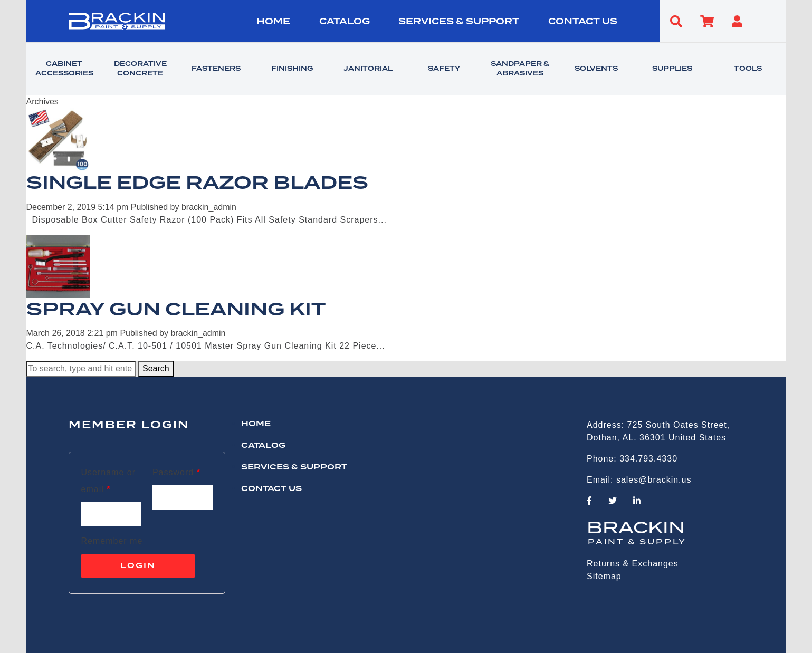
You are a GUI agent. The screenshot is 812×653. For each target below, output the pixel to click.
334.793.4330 (648, 459)
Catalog (345, 22)
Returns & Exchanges (633, 564)
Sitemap (604, 576)
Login (138, 566)
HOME (273, 22)
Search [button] (156, 368)
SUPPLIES (672, 69)
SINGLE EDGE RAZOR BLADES (197, 184)
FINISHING (292, 69)
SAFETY (444, 69)
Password (176, 472)
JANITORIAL (368, 69)
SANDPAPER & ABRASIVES (520, 69)
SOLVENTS (596, 69)
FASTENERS (216, 69)
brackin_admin (209, 207)
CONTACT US (583, 22)
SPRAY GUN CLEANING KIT (176, 310)
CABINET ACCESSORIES (64, 69)
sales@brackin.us (654, 480)
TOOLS (748, 69)
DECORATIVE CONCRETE (140, 69)
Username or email (108, 481)
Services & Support (459, 22)
